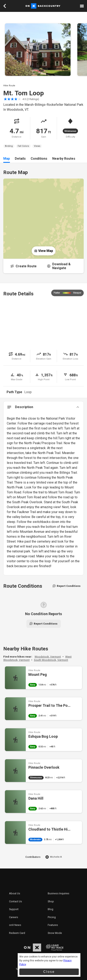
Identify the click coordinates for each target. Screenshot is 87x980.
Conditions (39, 159)
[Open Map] (43, 215)
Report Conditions (67, 586)
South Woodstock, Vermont (51, 660)
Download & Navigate (59, 266)
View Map (44, 251)
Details (20, 159)
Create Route (23, 266)
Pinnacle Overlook (43, 771)
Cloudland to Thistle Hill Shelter (43, 833)
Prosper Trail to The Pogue (43, 709)
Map (7, 159)
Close (49, 972)
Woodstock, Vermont (48, 657)
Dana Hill (43, 802)
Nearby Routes (64, 159)
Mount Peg (43, 678)
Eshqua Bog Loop (43, 740)
